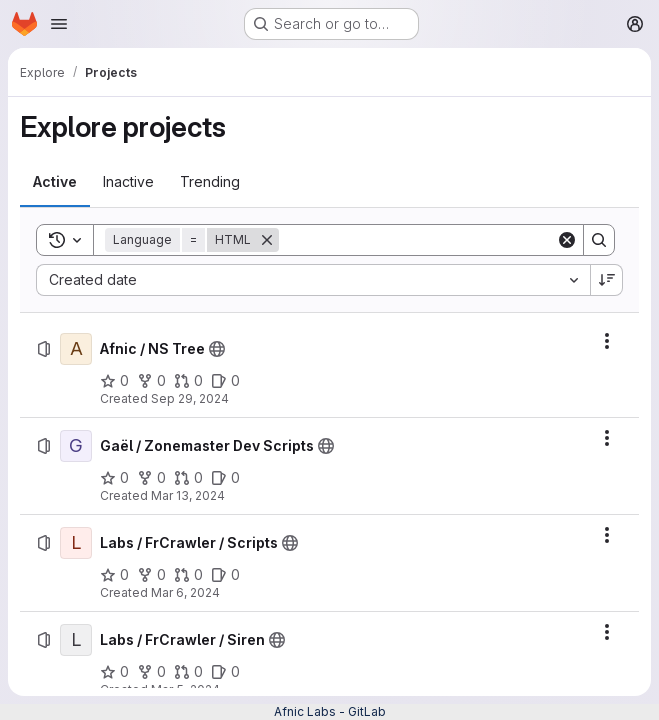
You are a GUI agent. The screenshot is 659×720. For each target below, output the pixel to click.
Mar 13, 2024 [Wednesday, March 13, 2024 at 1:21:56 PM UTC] (188, 495)
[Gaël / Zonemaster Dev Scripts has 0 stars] (114, 478)
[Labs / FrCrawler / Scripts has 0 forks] (151, 575)
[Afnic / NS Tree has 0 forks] (151, 381)
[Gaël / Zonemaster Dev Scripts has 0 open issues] (225, 478)
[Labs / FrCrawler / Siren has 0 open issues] (225, 672)
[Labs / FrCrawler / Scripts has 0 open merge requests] (188, 575)
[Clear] (567, 240)
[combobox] (313, 280)
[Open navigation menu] (59, 24)
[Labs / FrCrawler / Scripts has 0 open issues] (225, 575)
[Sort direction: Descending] (607, 280)
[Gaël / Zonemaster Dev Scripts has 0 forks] (151, 478)
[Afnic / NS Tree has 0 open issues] (225, 381)
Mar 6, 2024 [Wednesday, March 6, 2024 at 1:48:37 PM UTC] (185, 592)
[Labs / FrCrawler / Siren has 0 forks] (151, 672)
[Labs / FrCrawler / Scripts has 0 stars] (114, 575)
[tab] (55, 182)
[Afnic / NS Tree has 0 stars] (114, 381)
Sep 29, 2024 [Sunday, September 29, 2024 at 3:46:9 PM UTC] (190, 398)
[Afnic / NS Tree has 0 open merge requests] (188, 381)
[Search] (417, 240)
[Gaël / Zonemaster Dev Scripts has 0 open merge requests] (188, 478)
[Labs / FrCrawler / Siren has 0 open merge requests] (188, 672)
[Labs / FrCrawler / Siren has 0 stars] (114, 672)
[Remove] (267, 240)
